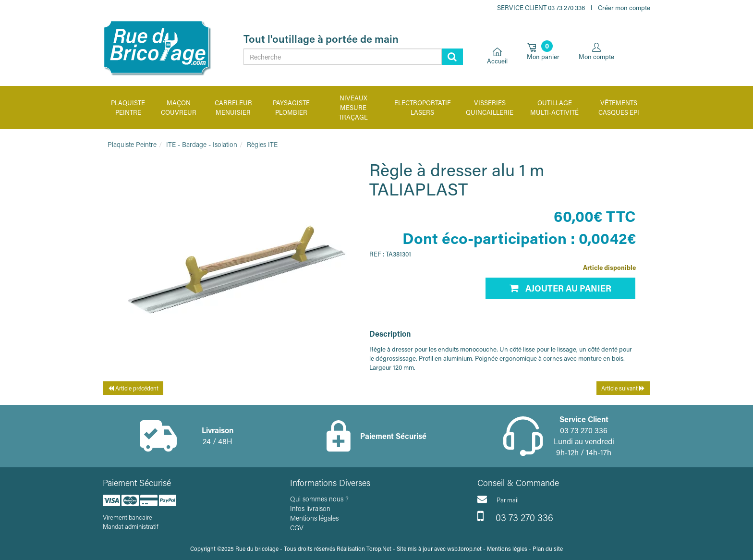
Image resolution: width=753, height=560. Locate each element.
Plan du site (548, 548)
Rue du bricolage (257, 548)
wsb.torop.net (464, 548)
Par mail (498, 499)
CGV (297, 528)
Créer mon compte (624, 7)
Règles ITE (262, 144)
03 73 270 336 (515, 516)
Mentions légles (507, 548)
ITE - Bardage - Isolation (202, 144)
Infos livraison (310, 508)
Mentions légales (314, 518)
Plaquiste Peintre (132, 144)
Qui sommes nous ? (319, 499)
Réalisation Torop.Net (364, 548)
